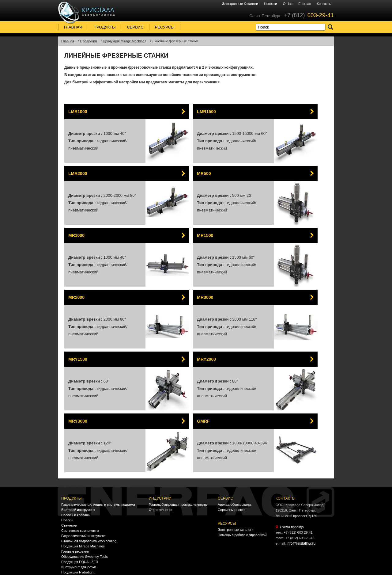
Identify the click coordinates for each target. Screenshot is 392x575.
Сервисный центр (232, 510)
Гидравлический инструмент (83, 536)
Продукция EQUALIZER (80, 562)
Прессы (67, 520)
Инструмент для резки (79, 567)
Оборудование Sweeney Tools (85, 557)
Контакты (324, 4)
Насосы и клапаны (76, 515)
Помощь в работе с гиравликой (242, 535)
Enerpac (305, 4)
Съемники (69, 525)
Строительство (161, 510)
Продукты (105, 27)
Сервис (135, 27)
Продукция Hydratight (78, 572)
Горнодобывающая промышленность (178, 505)
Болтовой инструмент (78, 510)
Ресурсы (165, 27)
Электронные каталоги (240, 4)
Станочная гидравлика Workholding (89, 541)
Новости (271, 4)
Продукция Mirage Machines (83, 546)
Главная (73, 27)
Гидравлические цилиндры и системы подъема (98, 505)
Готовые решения (75, 551)
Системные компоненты (80, 531)
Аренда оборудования (235, 505)
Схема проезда (292, 527)
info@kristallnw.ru (301, 543)
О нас (288, 4)
